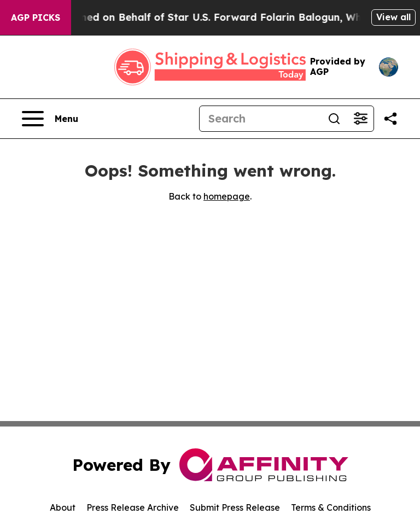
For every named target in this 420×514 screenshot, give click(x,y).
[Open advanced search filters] (360, 119)
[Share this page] (390, 119)
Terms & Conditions (331, 507)
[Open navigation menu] (50, 119)
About (63, 507)
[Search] (260, 119)
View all (393, 17)
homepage (227, 196)
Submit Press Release (235, 507)
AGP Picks (36, 17)
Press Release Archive (133, 507)
